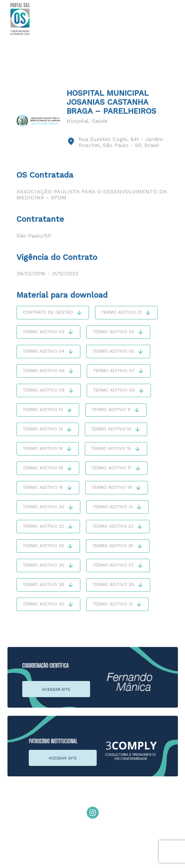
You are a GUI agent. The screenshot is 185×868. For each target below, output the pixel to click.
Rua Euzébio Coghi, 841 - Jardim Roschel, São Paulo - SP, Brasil (121, 142)
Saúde (100, 121)
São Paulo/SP (34, 236)
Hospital (78, 121)
